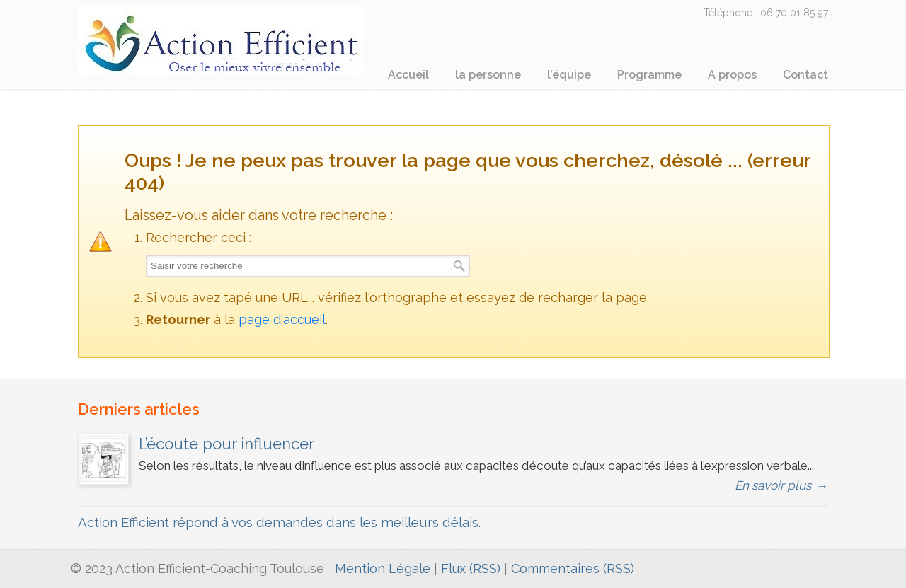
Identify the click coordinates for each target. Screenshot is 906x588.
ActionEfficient (230, 40)
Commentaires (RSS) (573, 569)
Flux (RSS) (471, 569)
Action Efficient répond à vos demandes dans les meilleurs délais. (279, 522)
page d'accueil (282, 319)
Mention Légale (383, 569)
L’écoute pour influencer (226, 444)
